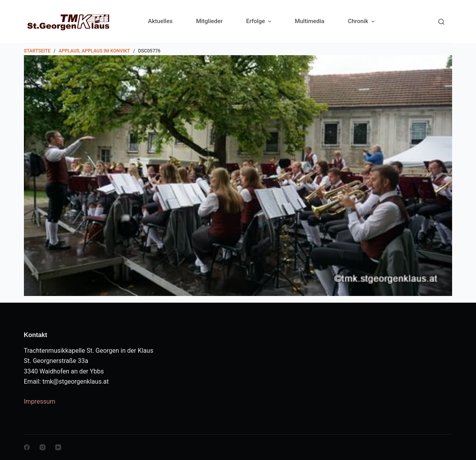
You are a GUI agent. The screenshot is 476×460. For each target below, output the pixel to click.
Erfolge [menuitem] (260, 21)
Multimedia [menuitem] (309, 21)
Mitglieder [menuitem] (209, 21)
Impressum (40, 401)
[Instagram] (43, 447)
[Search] (441, 22)
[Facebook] (27, 447)
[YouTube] (58, 447)
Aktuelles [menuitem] (160, 21)
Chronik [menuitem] (361, 21)
